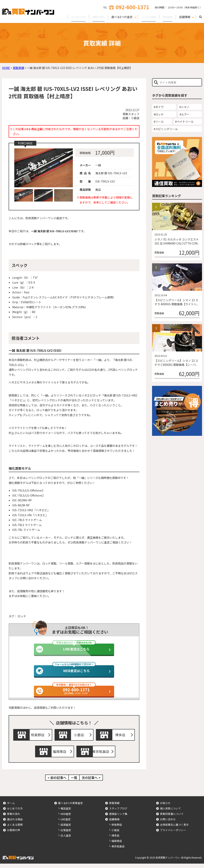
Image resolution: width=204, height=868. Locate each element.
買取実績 (167, 17)
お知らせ (165, 807)
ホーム (11, 807)
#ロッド (159, 114)
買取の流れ (93, 17)
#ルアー (184, 114)
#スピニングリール (166, 129)
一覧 (74, 782)
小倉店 (80, 736)
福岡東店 (61, 755)
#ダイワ (159, 107)
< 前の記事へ (57, 782)
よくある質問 (146, 17)
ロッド (22, 616)
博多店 (121, 736)
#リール (159, 122)
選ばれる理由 (15, 824)
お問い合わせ (168, 824)
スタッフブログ (118, 813)
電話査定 (66, 813)
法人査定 (66, 840)
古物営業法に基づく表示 (174, 829)
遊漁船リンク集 (118, 818)
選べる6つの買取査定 (70, 807)
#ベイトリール (184, 122)
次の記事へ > (91, 782)
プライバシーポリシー (173, 834)
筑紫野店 (39, 736)
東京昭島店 (102, 755)
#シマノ (184, 107)
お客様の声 (14, 834)
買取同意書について (172, 818)
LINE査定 (66, 824)
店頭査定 (66, 829)
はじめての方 (71, 17)
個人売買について (171, 813)
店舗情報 (114, 824)
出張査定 (66, 834)
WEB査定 (66, 818)
